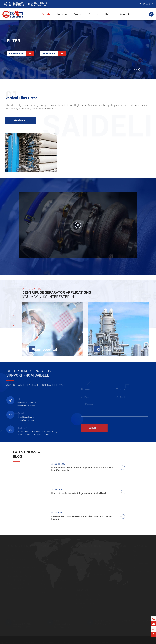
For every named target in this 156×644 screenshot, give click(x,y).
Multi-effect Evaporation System (90, 595)
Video (136, 568)
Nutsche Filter (82, 583)
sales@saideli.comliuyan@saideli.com (40, 4)
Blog (135, 559)
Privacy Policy (106, 643)
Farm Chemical (118, 563)
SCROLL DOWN (132, 70)
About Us (109, 14)
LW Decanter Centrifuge (16, 580)
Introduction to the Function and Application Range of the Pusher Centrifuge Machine (82, 471)
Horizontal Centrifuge (19, 546)
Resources (93, 14)
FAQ (135, 555)
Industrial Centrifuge (89, 546)
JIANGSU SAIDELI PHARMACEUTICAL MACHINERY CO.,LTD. (37, 643)
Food (114, 559)
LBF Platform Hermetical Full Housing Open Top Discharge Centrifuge (54, 580)
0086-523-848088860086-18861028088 (15, 4)
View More (21, 120)
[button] (13, 328)
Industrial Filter (86, 569)
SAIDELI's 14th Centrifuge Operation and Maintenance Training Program (81, 520)
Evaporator (83, 590)
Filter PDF (54, 53)
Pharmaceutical (44, 351)
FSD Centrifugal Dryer (86, 562)
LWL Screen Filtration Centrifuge (19, 576)
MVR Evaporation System (87, 599)
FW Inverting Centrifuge (16, 588)
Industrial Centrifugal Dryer (89, 555)
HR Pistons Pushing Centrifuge (19, 584)
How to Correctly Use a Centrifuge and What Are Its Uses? (79, 495)
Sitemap (90, 643)
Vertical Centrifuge (52, 546)
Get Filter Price (22, 53)
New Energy (117, 568)
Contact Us (125, 14)
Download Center (141, 563)
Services (78, 14)
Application (62, 14)
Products (46, 14)
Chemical (105, 351)
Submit (96, 428)
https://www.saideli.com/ (144, 572)
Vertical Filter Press (21, 98)
